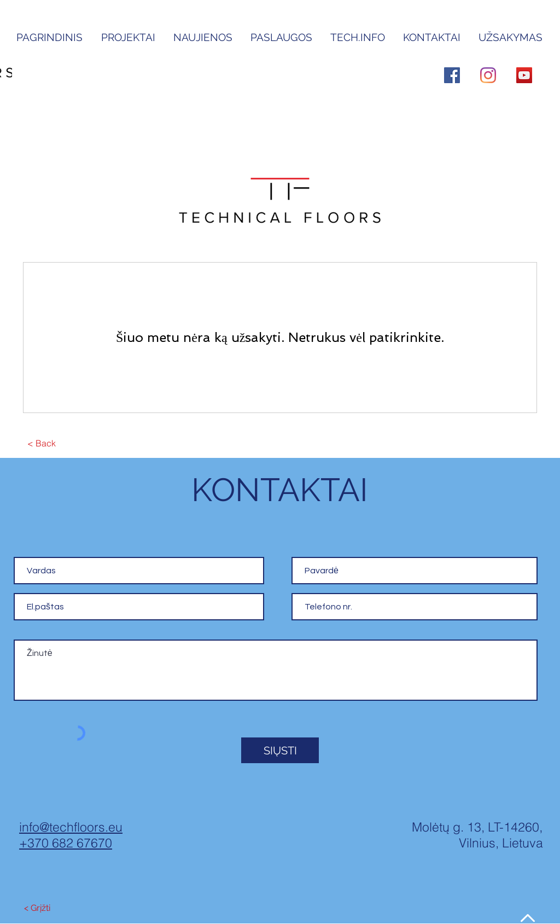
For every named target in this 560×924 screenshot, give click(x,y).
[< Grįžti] (37, 909)
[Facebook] (452, 75)
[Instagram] (488, 75)
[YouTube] (524, 75)
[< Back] (41, 444)
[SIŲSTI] (280, 750)
